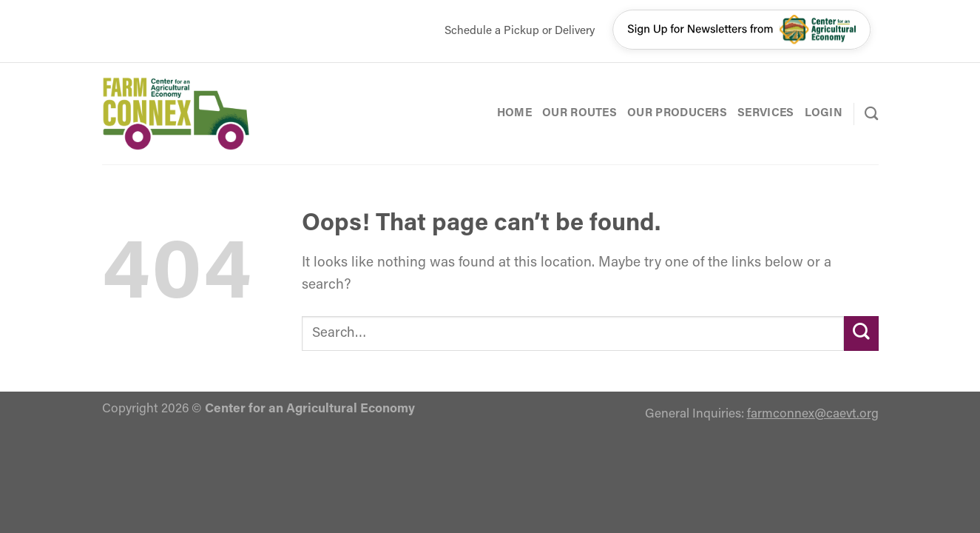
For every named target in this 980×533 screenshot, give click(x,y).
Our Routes (579, 113)
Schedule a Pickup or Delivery (520, 31)
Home (514, 113)
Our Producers (677, 113)
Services (766, 113)
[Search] (871, 113)
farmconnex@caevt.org (813, 414)
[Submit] (861, 333)
